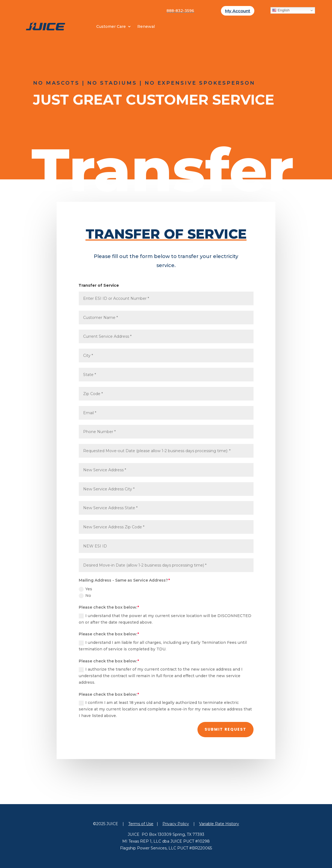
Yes (85, 589)
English (281, 10)
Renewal (146, 27)
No (85, 596)
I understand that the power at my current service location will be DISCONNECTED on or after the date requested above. (165, 619)
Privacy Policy (176, 824)
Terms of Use (141, 824)
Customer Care (111, 27)
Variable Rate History (219, 824)
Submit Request (225, 729)
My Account (238, 11)
